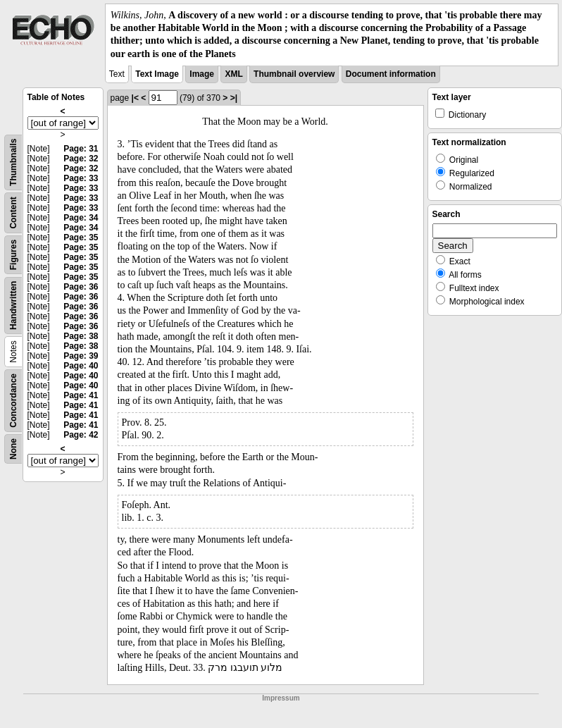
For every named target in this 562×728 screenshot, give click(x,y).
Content (13, 212)
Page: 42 (81, 435)
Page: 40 (81, 366)
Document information (391, 74)
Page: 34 (81, 218)
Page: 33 (81, 178)
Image (202, 74)
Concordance (13, 401)
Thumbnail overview (294, 74)
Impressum (281, 698)
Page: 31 (81, 149)
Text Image (157, 74)
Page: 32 (81, 159)
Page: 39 (81, 356)
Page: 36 (81, 287)
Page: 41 (81, 395)
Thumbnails (13, 162)
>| (234, 98)
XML (233, 74)
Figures (13, 255)
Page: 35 (81, 237)
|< (135, 98)
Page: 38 (81, 336)
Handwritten (13, 305)
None (13, 449)
